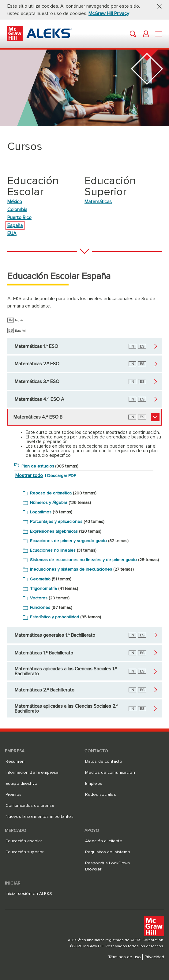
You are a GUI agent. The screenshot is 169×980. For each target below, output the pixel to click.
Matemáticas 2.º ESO (37, 364)
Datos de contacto (104, 762)
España (15, 225)
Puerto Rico (19, 218)
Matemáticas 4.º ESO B (38, 417)
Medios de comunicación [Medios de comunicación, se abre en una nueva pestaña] (110, 773)
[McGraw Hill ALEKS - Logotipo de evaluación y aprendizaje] (40, 39)
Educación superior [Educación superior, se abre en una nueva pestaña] (24, 852)
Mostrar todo (29, 475)
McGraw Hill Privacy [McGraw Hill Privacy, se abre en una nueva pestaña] (109, 13)
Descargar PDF (62, 476)
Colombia (17, 210)
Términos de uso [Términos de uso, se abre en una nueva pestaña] (124, 957)
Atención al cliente (104, 841)
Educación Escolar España (59, 276)
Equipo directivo (21, 784)
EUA (12, 233)
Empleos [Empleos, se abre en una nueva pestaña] (94, 784)
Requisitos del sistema (108, 852)
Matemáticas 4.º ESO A (39, 399)
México (15, 202)
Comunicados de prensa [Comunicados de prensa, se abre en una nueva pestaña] (30, 806)
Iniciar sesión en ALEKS (29, 894)
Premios (13, 795)
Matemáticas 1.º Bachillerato (44, 653)
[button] (157, 6)
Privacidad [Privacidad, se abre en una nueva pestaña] (154, 957)
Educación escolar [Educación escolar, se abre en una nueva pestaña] (24, 841)
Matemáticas (98, 202)
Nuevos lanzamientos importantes (39, 817)
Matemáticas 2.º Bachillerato (45, 690)
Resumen (15, 762)
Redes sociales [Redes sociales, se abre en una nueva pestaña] (101, 795)
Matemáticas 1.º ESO (36, 346)
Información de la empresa (32, 773)
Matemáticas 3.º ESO (37, 382)
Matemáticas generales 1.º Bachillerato (55, 635)
